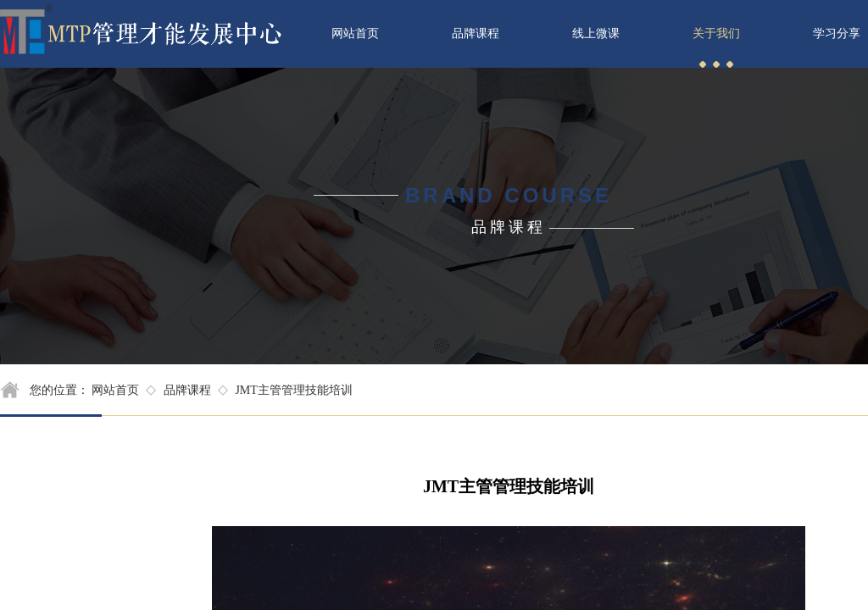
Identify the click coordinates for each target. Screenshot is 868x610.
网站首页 (115, 390)
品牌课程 (187, 390)
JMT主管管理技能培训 (293, 390)
